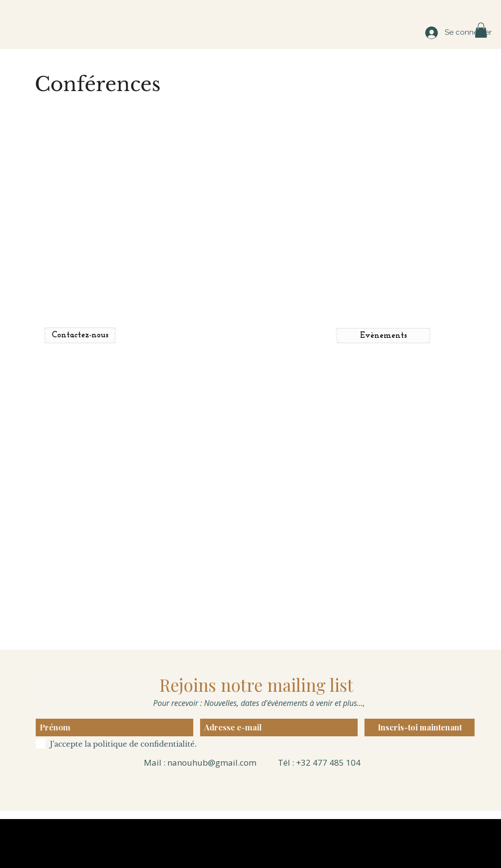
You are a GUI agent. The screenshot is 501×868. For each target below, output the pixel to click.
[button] (481, 30)
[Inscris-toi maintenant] (420, 727)
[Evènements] (383, 336)
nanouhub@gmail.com (212, 762)
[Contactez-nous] (80, 335)
